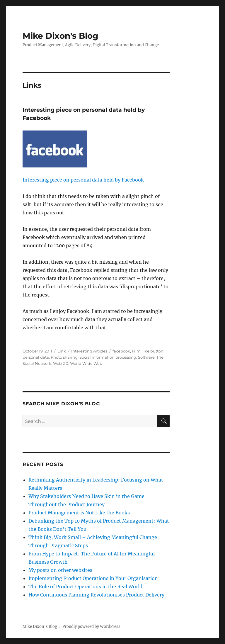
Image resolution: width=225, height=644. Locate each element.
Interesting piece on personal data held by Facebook (83, 180)
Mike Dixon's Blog (60, 36)
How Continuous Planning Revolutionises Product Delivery (96, 595)
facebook (121, 351)
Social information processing (108, 357)
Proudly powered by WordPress (91, 627)
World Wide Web (86, 363)
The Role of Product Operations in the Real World (85, 587)
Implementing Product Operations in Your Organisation (93, 578)
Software (146, 357)
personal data (36, 357)
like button (153, 351)
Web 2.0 (61, 363)
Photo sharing (64, 357)
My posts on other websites (60, 570)
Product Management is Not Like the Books (79, 513)
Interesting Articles (89, 351)
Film (136, 351)
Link (62, 351)
